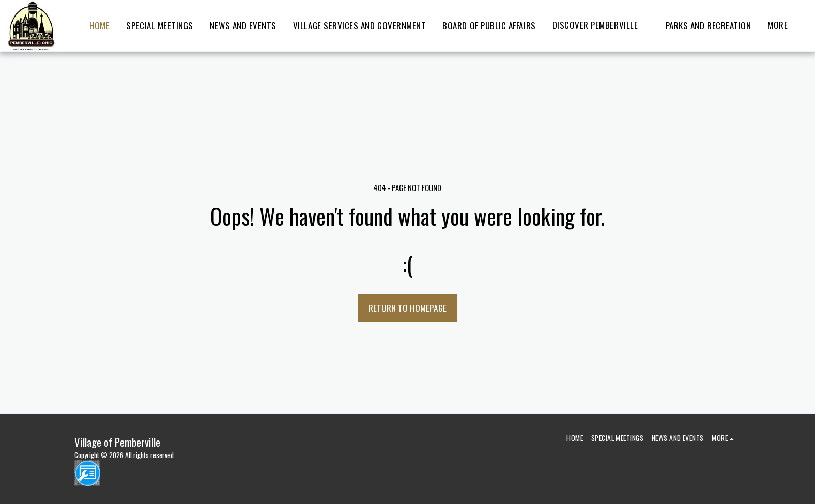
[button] (601, 26)
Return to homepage (407, 308)
